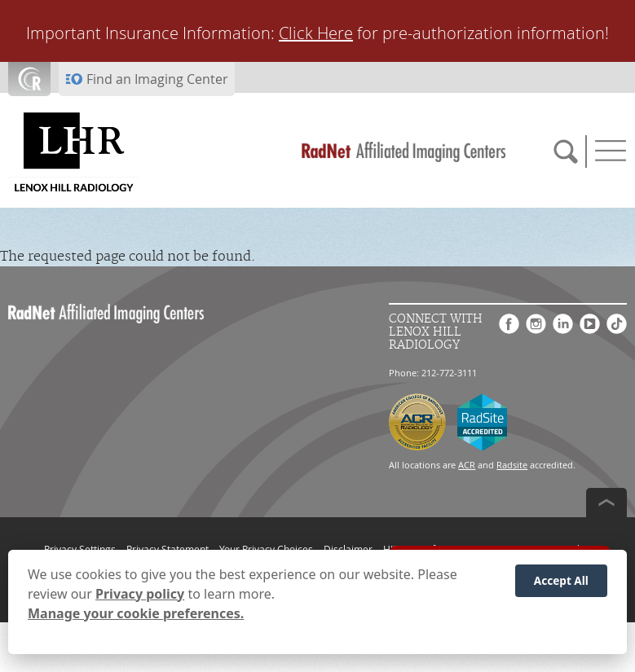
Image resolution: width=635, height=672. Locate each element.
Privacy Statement (168, 549)
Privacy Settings (80, 549)
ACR (467, 465)
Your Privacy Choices (266, 549)
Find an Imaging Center (157, 79)
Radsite (512, 465)
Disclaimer (348, 549)
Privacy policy (140, 595)
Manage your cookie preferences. (136, 615)
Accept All (561, 582)
